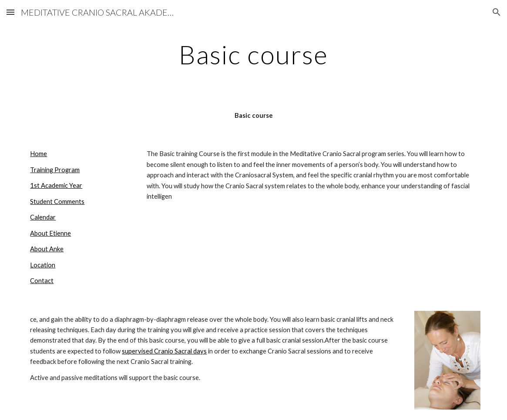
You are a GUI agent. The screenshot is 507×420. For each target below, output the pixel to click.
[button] (10, 12)
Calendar (43, 217)
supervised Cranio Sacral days (164, 351)
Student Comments (57, 202)
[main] (253, 54)
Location (43, 265)
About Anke (47, 249)
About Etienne (50, 233)
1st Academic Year (56, 185)
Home (39, 154)
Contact (42, 281)
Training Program (55, 170)
